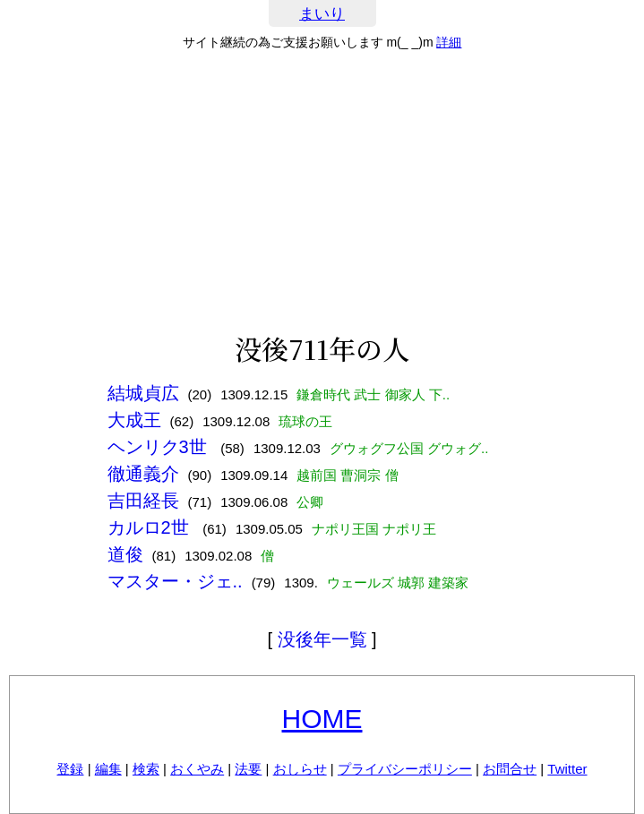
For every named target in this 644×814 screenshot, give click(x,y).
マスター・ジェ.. (175, 581)
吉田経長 (143, 501)
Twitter (567, 769)
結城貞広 (143, 393)
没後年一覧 (322, 639)
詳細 (449, 42)
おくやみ (197, 769)
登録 (70, 769)
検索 (146, 769)
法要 (248, 769)
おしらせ (300, 769)
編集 (108, 769)
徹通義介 (143, 474)
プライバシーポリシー (405, 769)
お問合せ (510, 769)
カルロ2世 (151, 527)
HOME (322, 719)
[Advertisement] (322, 192)
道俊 (125, 554)
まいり (322, 14)
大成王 (134, 420)
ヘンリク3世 (160, 447)
